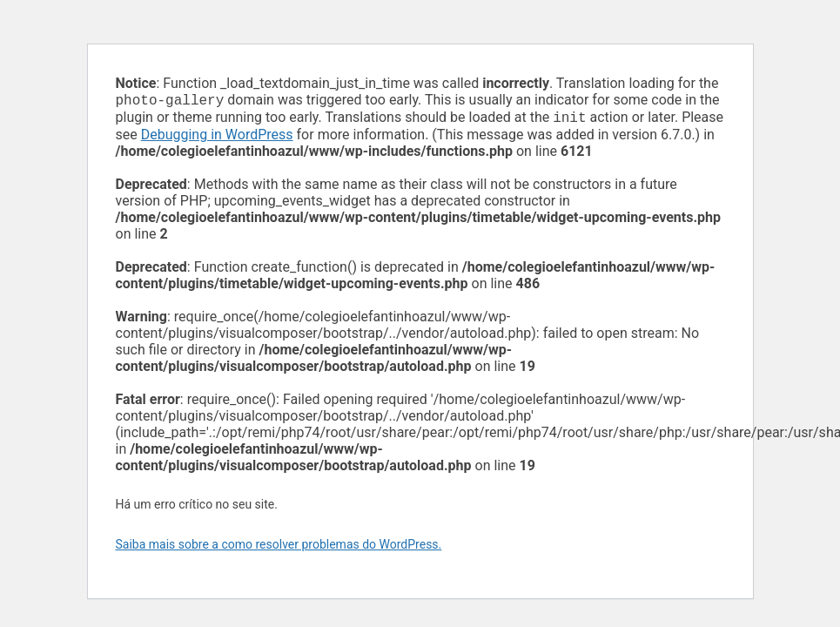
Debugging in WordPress (217, 138)
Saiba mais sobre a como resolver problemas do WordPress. (279, 548)
